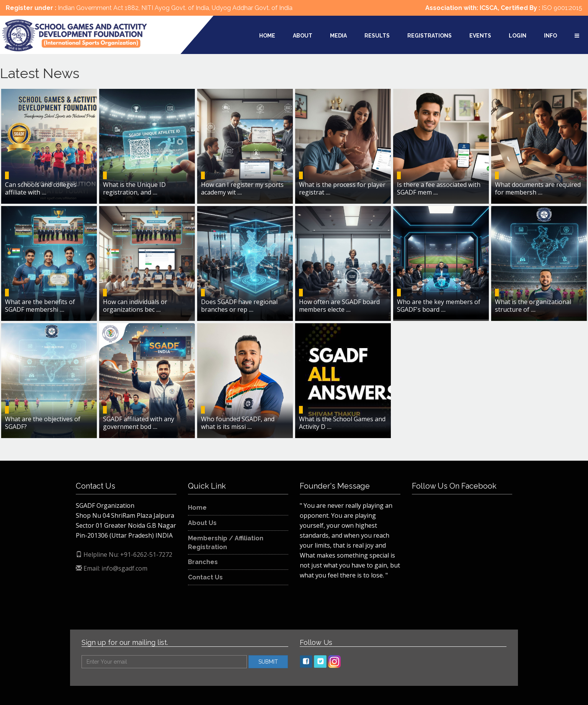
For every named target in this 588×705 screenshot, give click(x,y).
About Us (202, 523)
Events (480, 36)
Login (518, 36)
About (303, 36)
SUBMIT (268, 662)
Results (377, 36)
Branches (203, 562)
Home (267, 36)
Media (338, 36)
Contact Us (205, 577)
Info (550, 36)
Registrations (430, 36)
